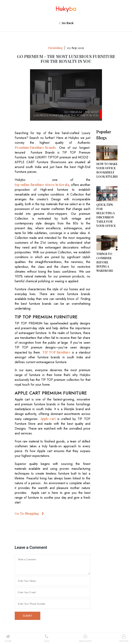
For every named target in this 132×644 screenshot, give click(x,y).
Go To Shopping (29, 513)
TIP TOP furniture (56, 352)
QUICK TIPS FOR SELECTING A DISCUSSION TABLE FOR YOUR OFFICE (106, 215)
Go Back (68, 23)
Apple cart (48, 419)
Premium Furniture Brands (35, 147)
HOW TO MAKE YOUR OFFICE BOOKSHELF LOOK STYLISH (107, 170)
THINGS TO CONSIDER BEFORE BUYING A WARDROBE (105, 262)
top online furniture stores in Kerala (42, 185)
